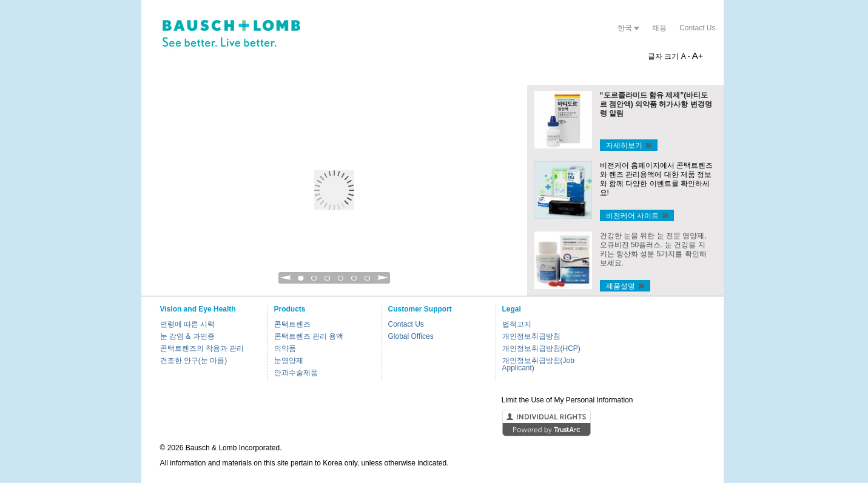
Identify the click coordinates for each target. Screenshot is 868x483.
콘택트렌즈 (292, 324)
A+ (698, 55)
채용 (659, 28)
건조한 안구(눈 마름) (194, 361)
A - (686, 56)
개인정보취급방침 (531, 336)
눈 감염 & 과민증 (187, 336)
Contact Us (697, 28)
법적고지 (517, 324)
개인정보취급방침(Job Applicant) (538, 364)
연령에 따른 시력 (188, 324)
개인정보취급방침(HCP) (541, 348)
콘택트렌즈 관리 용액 (309, 336)
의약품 (285, 348)
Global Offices (411, 336)
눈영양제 (289, 361)
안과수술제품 (296, 373)
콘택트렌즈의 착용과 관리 (202, 348)
